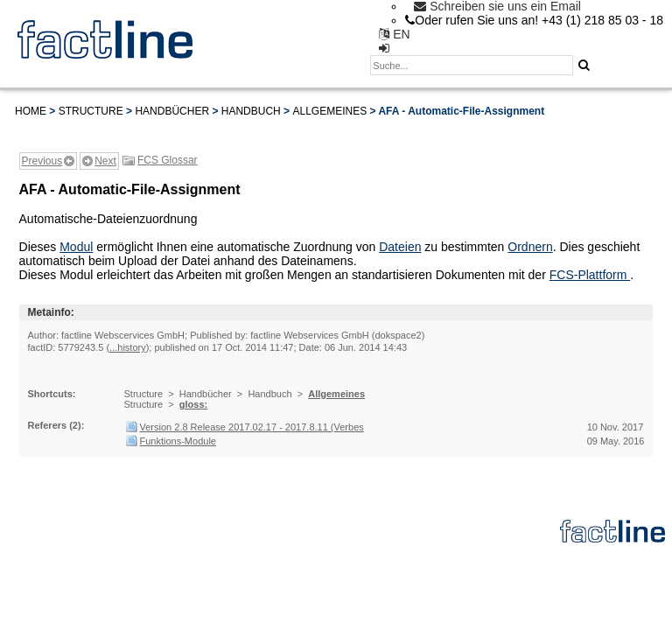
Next (105, 161)
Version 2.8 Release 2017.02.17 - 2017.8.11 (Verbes (252, 427)
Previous (42, 161)
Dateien (400, 247)
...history (128, 347)
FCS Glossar (168, 160)
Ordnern (530, 247)
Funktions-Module (178, 441)
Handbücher (172, 111)
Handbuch (251, 111)
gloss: (193, 404)
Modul (76, 247)
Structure (91, 111)
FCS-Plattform (590, 275)
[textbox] (472, 65)
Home (31, 111)
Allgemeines (329, 111)
